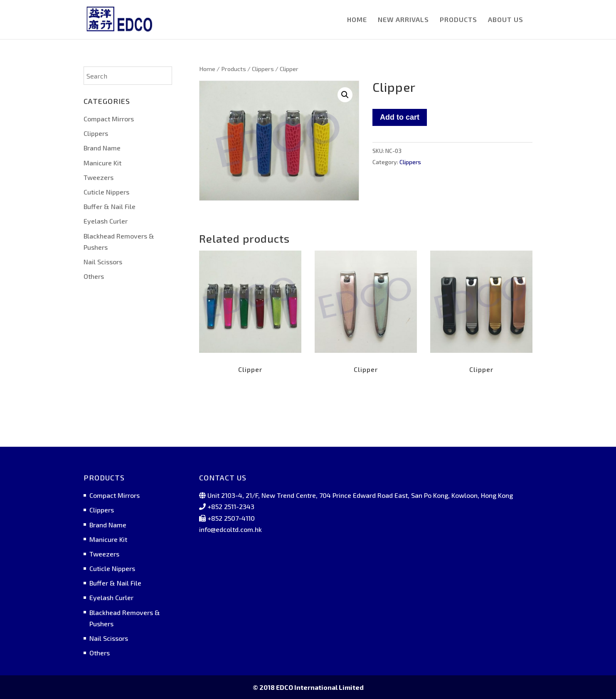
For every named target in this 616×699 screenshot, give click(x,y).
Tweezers (99, 177)
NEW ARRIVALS (403, 20)
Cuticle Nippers (106, 192)
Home (207, 69)
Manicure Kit (102, 163)
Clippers (263, 69)
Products (234, 69)
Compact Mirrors (109, 119)
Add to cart (400, 117)
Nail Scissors (103, 262)
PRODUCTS (458, 20)
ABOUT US (506, 20)
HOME (357, 20)
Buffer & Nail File (110, 206)
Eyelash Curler (106, 221)
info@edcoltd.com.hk (230, 529)
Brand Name (102, 148)
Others (94, 276)
